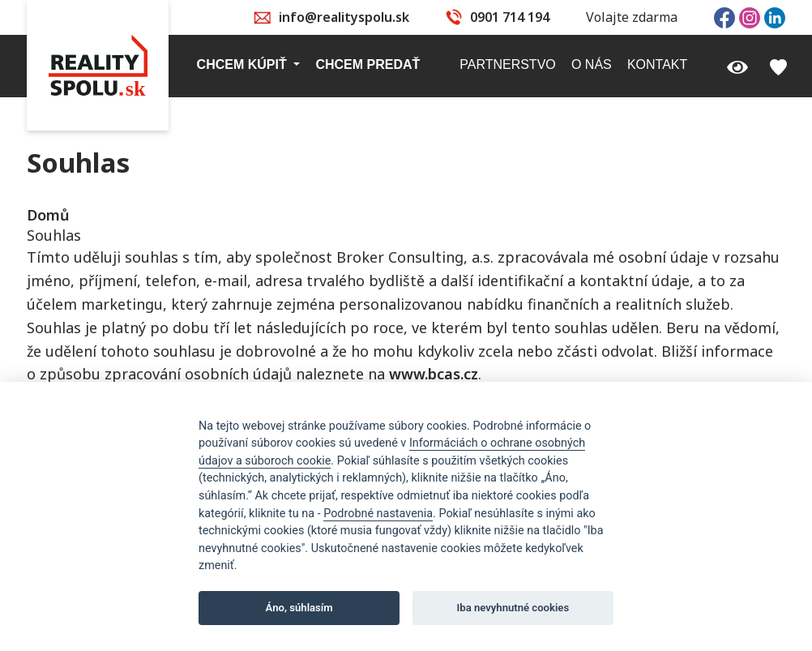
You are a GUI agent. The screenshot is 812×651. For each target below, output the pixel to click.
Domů (48, 215)
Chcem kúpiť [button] (244, 64)
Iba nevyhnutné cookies (513, 608)
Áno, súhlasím (299, 608)
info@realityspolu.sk (344, 17)
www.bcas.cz (434, 374)
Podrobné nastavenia (378, 514)
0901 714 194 (510, 17)
